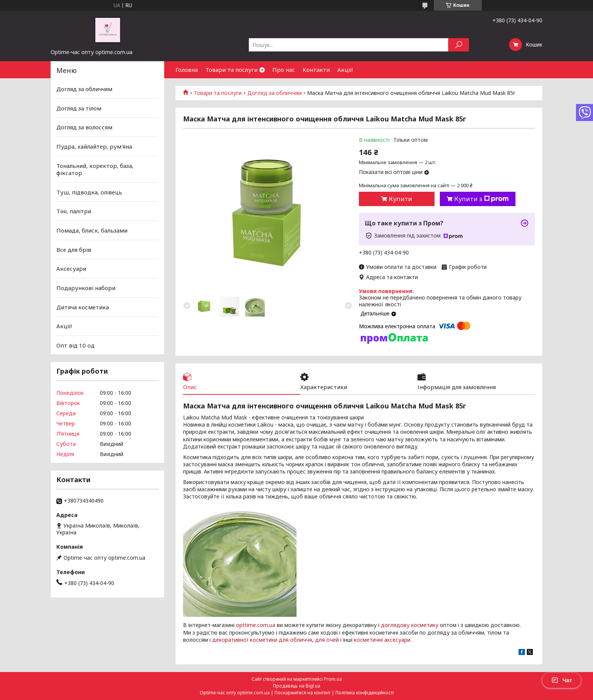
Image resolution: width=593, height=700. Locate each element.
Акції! (345, 70)
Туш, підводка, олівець (89, 192)
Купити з (481, 199)
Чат (562, 680)
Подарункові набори (86, 288)
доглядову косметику (410, 625)
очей (333, 640)
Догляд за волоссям (84, 127)
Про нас (284, 70)
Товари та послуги (231, 70)
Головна (187, 70)
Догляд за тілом (79, 108)
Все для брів (74, 250)
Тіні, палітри (74, 211)
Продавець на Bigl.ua (297, 686)
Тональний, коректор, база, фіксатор (95, 169)
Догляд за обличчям (275, 93)
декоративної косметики (245, 640)
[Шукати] (459, 45)
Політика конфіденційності (365, 693)
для (320, 640)
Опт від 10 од (75, 345)
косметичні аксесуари (382, 640)
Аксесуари (71, 269)
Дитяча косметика (83, 307)
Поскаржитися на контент (303, 693)
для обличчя (295, 640)
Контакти (316, 70)
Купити (401, 199)
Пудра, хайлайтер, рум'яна (94, 146)
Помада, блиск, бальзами (92, 230)
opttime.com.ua (256, 625)
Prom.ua (333, 679)
